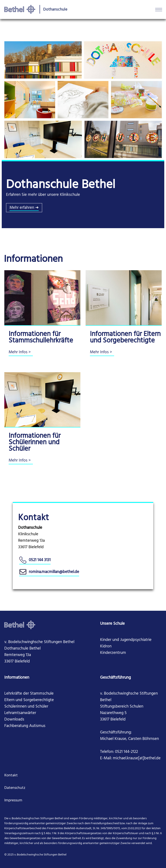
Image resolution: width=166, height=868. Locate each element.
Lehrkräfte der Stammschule (29, 694)
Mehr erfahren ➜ (24, 208)
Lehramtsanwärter (20, 713)
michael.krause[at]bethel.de (137, 758)
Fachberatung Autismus (25, 726)
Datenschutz (15, 788)
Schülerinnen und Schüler (26, 706)
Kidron (106, 646)
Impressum (13, 800)
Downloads (14, 719)
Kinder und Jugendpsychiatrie (126, 640)
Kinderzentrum (113, 653)
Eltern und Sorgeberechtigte (29, 700)
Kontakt (11, 775)
